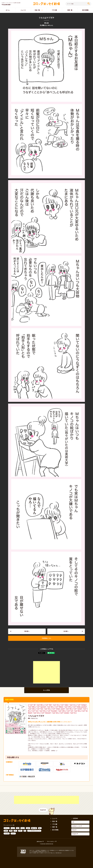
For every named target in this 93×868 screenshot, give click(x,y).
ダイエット (7, 829)
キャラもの (7, 835)
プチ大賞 (54, 10)
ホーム (8, 10)
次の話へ (66, 631)
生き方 (28, 829)
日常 (18, 829)
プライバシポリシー (51, 841)
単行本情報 (85, 10)
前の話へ (27, 631)
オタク (13, 829)
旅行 (40, 829)
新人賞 (6, 832)
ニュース (23, 10)
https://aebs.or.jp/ (59, 852)
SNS (15, 832)
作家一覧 (70, 10)
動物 (11, 832)
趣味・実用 (34, 829)
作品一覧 (37, 10)
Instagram (74, 829)
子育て (20, 832)
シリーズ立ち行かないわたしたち (34, 832)
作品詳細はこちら (46, 639)
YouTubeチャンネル (77, 825)
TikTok (73, 827)
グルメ (23, 829)
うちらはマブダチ (36, 717)
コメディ (13, 835)
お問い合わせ (39, 841)
